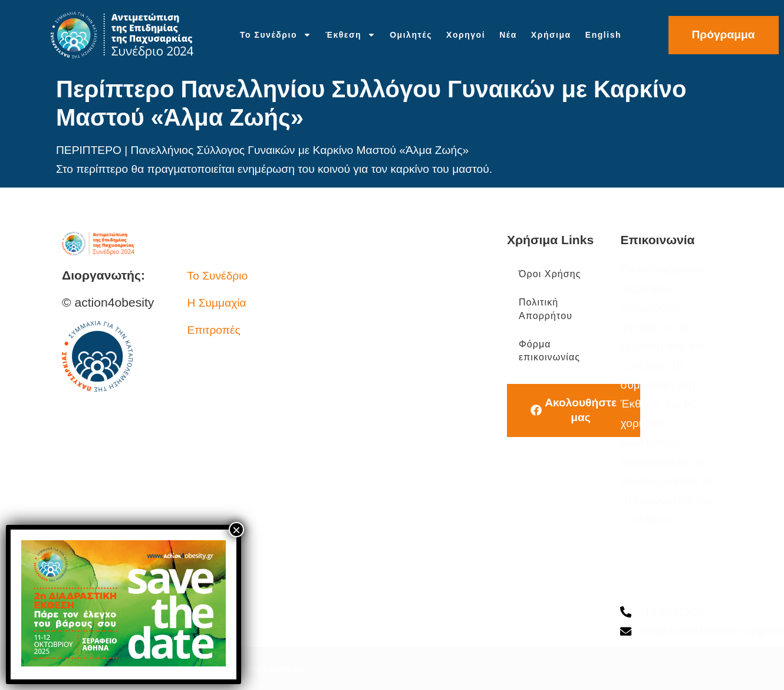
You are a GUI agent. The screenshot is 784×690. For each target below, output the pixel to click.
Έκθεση (350, 35)
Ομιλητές (411, 35)
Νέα (508, 35)
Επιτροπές (214, 330)
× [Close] (236, 530)
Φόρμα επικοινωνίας (549, 351)
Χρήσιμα (551, 35)
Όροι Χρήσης (550, 274)
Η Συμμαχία (217, 303)
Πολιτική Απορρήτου (546, 309)
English (603, 35)
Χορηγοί (466, 35)
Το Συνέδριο (276, 35)
